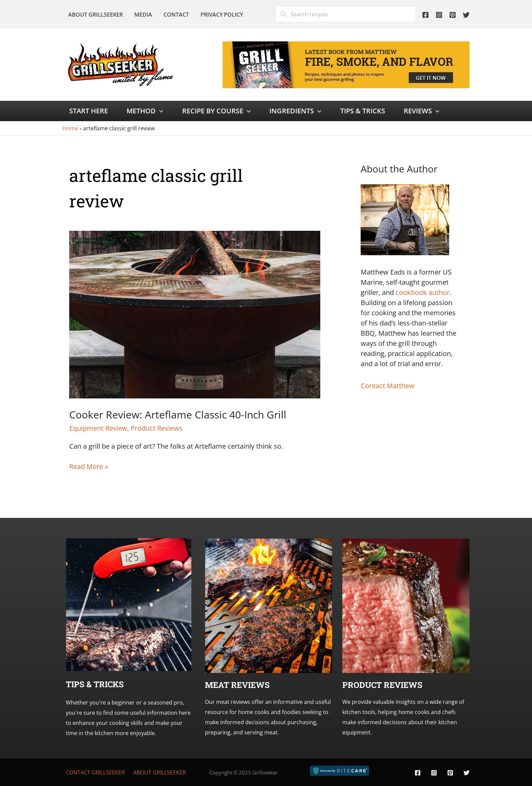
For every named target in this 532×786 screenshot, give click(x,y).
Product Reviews (157, 428)
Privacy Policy (219, 15)
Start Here (89, 111)
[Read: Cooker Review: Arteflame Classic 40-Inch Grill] (195, 314)
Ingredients (295, 111)
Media (142, 15)
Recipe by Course (216, 111)
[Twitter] (466, 15)
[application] (159, 111)
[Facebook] (425, 15)
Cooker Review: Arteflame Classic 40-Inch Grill (178, 415)
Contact (175, 15)
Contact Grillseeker (95, 772)
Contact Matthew (388, 386)
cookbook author (423, 292)
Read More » (89, 467)
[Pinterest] (453, 15)
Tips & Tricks (363, 111)
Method (145, 111)
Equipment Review (98, 428)
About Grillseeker (95, 15)
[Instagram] (439, 15)
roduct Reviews (385, 685)
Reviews (422, 111)
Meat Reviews (237, 685)
